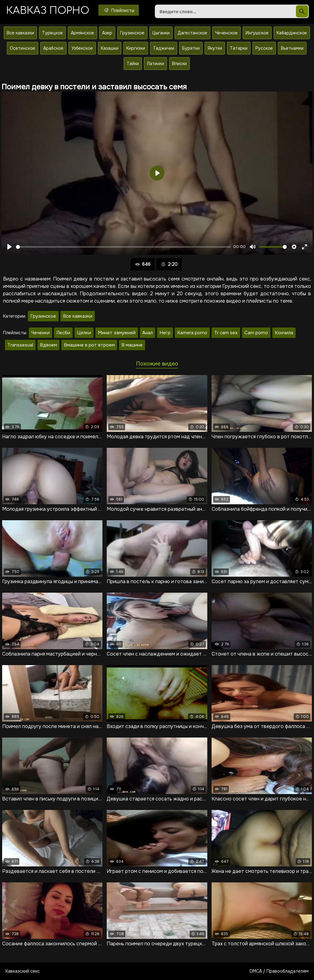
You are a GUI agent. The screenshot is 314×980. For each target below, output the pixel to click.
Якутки (215, 48)
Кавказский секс (23, 971)
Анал (147, 333)
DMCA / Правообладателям (279, 971)
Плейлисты (119, 10)
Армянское (82, 33)
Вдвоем (48, 345)
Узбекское (82, 48)
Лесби (63, 333)
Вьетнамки (292, 48)
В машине (132, 345)
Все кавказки (20, 33)
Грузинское (132, 33)
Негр (165, 333)
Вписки (179, 64)
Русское (264, 48)
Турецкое (52, 33)
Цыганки (161, 33)
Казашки (110, 48)
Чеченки (40, 333)
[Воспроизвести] (10, 247)
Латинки (155, 64)
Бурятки (191, 48)
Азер (107, 33)
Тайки (133, 64)
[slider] (123, 247)
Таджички (164, 48)
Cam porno (256, 333)
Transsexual (20, 345)
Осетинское (23, 48)
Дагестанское (192, 33)
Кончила (284, 333)
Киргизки (136, 48)
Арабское (53, 48)
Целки (84, 333)
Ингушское (257, 33)
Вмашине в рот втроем (89, 345)
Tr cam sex (226, 333)
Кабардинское (292, 33)
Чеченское (226, 33)
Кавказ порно (48, 11)
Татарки (239, 48)
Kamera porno (192, 333)
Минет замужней (117, 333)
